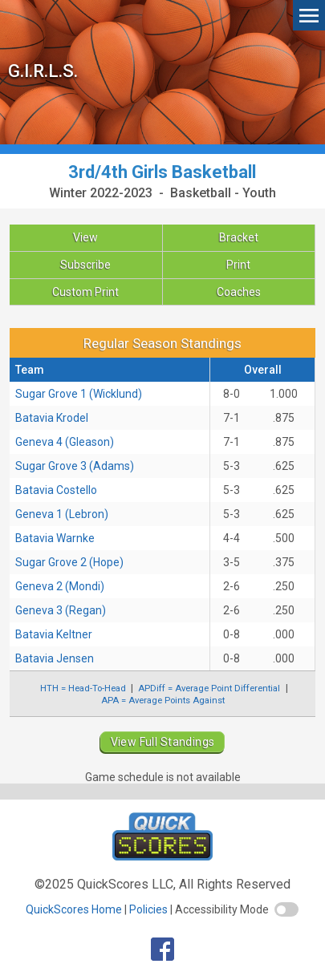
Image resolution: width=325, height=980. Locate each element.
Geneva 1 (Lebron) (62, 514)
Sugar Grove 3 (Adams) (75, 466)
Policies (148, 909)
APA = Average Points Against (163, 700)
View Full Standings (163, 742)
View (85, 237)
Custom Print (85, 292)
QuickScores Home (74, 909)
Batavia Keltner (54, 634)
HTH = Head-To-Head (83, 688)
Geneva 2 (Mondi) (60, 586)
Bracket (239, 237)
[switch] (286, 909)
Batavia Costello (56, 490)
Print (238, 265)
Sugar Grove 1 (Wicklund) (79, 394)
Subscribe (85, 265)
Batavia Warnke (55, 538)
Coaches (239, 292)
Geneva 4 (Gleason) (65, 442)
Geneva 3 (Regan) (61, 610)
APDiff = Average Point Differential (209, 688)
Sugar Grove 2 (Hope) (69, 562)
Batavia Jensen (55, 658)
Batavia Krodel (52, 418)
